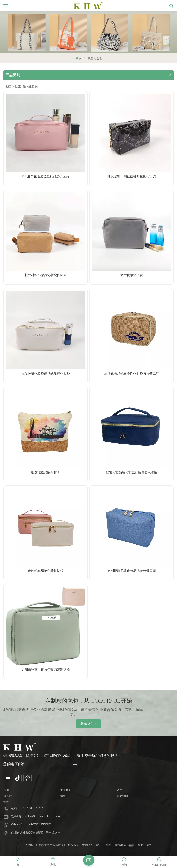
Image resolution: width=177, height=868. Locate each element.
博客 (6, 802)
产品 (120, 790)
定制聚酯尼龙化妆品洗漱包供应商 (132, 571)
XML (99, 845)
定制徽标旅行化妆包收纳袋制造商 (46, 669)
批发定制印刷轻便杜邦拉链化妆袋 (132, 176)
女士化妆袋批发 (132, 275)
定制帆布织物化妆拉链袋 (46, 571)
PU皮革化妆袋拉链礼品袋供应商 (46, 176)
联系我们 (87, 723)
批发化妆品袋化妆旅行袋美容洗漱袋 (132, 472)
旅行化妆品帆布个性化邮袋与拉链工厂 (132, 374)
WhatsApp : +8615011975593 (31, 824)
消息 (63, 796)
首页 (6, 790)
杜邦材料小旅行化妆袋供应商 (46, 275)
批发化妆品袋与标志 (46, 472)
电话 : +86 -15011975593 (27, 808)
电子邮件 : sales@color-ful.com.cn (35, 816)
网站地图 (122, 796)
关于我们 (66, 790)
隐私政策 (121, 845)
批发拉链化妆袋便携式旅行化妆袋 (46, 374)
